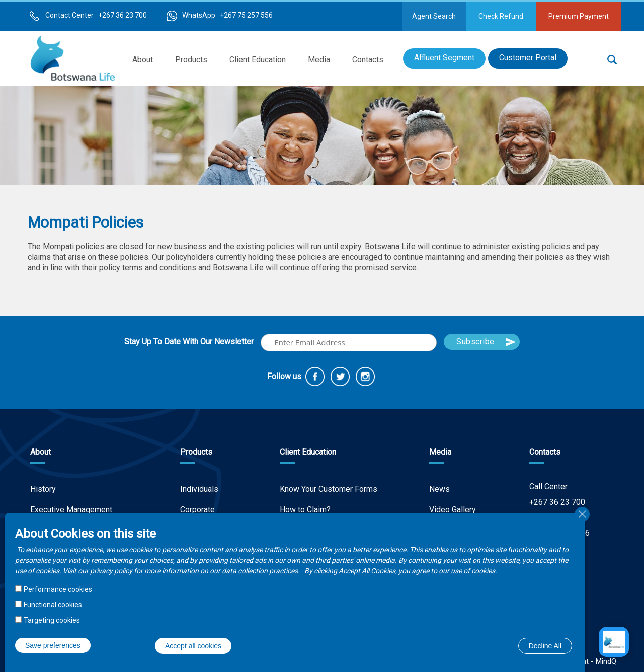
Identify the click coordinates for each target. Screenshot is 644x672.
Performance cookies (58, 589)
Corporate (197, 510)
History (43, 489)
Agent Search (434, 16)
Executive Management (71, 510)
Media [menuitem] (319, 60)
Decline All (545, 646)
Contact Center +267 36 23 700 (96, 15)
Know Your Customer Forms (329, 489)
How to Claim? (305, 510)
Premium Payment (579, 16)
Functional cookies (53, 605)
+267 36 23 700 (557, 502)
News (439, 489)
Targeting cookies (52, 620)
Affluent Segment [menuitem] (444, 58)
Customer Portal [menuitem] (528, 58)
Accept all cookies (193, 646)
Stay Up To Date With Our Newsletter (189, 342)
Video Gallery (453, 510)
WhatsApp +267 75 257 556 (227, 15)
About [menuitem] (143, 60)
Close (582, 514)
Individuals (199, 489)
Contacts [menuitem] (368, 60)
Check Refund (501, 16)
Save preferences (53, 645)
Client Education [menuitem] (258, 60)
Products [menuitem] (191, 60)
